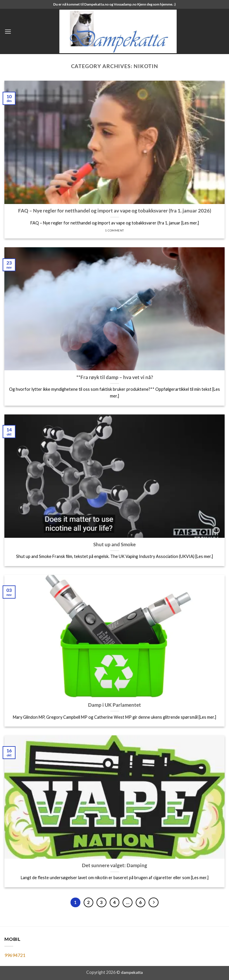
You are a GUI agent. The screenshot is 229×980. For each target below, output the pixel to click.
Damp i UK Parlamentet (114, 705)
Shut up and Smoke (114, 545)
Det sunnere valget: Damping (114, 865)
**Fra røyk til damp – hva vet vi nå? (115, 377)
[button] (8, 31)
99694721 (15, 955)
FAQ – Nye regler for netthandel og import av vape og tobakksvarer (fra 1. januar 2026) (115, 211)
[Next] (154, 903)
